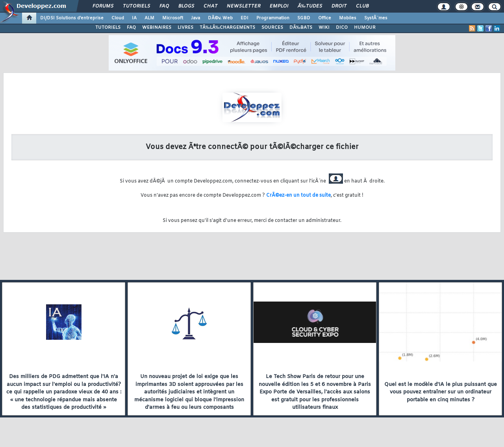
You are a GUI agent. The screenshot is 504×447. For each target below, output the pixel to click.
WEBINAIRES (157, 28)
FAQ (164, 6)
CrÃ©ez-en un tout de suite (298, 196)
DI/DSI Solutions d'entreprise (72, 18)
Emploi (279, 6)
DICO (342, 28)
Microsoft (173, 18)
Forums (103, 6)
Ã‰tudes (310, 6)
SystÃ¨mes (376, 18)
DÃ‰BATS (301, 28)
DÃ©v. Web (220, 18)
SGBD (304, 18)
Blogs (186, 6)
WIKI (324, 28)
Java (195, 18)
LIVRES (185, 28)
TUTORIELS (108, 28)
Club (362, 6)
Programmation (273, 18)
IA (134, 18)
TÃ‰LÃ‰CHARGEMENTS (227, 28)
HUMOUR (365, 28)
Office (325, 18)
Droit (339, 6)
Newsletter (244, 6)
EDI (245, 18)
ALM (149, 18)
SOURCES (272, 28)
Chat (210, 6)
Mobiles (348, 18)
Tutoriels (136, 6)
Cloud (118, 18)
